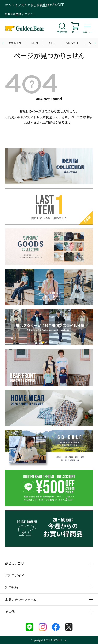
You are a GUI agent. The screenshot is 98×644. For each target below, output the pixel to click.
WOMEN (15, 43)
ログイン (30, 14)
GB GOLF (72, 43)
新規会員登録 (13, 14)
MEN (35, 43)
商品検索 (62, 32)
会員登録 (43, 5)
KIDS (52, 43)
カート (76, 32)
